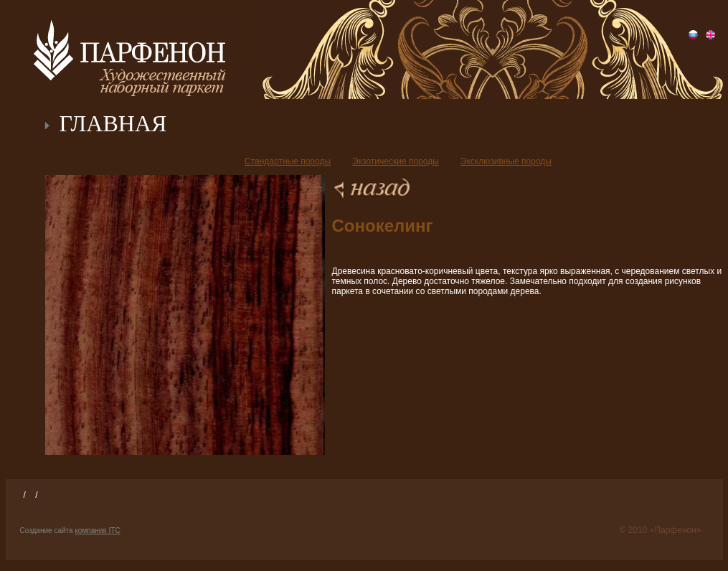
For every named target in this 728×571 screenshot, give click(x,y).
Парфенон (129, 50)
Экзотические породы (396, 161)
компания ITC (97, 530)
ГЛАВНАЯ (113, 123)
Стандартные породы (288, 161)
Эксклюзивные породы (506, 161)
